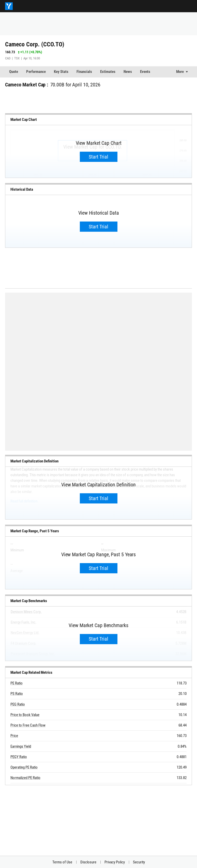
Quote (14, 72)
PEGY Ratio (19, 757)
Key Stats (61, 72)
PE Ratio (17, 683)
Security (139, 862)
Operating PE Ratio (24, 767)
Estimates (108, 72)
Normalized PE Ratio (25, 778)
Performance (36, 72)
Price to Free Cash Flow (28, 725)
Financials (84, 72)
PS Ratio (17, 694)
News (128, 72)
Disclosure (88, 862)
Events (145, 72)
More (180, 72)
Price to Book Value (25, 715)
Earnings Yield (21, 746)
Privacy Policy (115, 862)
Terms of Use (62, 862)
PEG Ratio (18, 704)
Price (14, 736)
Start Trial (98, 157)
